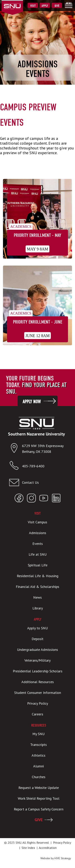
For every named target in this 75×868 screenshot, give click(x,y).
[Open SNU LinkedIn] (56, 499)
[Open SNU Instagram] (31, 499)
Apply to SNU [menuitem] (37, 628)
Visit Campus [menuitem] (37, 522)
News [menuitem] (37, 597)
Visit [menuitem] (33, 6)
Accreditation (48, 848)
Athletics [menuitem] (38, 755)
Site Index (28, 848)
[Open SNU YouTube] (44, 499)
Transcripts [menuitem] (38, 745)
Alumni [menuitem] (38, 766)
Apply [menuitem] (45, 6)
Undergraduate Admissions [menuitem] (37, 650)
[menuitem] (69, 5)
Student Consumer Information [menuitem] (38, 693)
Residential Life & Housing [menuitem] (38, 576)
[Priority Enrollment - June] (37, 306)
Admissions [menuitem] (38, 533)
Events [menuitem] (38, 544)
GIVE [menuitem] (39, 820)
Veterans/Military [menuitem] (37, 660)
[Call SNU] (15, 466)
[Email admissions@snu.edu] (36, 483)
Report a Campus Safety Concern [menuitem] (39, 809)
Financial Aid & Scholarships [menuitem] (37, 587)
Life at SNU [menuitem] (38, 554)
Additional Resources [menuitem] (38, 682)
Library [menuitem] (38, 608)
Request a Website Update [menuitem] (39, 788)
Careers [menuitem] (37, 714)
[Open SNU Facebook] (19, 499)
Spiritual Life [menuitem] (38, 565)
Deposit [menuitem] (37, 639)
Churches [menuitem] (39, 777)
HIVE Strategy (63, 858)
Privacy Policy (62, 842)
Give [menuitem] (57, 6)
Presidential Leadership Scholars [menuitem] (38, 671)
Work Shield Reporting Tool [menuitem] (39, 798)
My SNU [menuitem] (38, 734)
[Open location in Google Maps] (15, 449)
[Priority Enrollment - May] (37, 219)
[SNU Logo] (18, 4)
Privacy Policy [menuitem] (38, 703)
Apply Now (32, 402)
